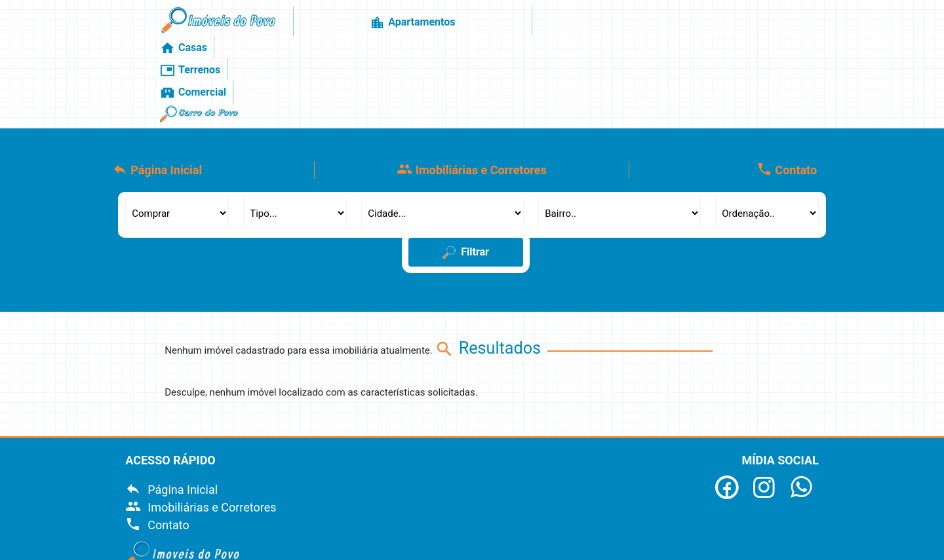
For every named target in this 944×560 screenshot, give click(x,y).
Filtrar (466, 175)
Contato (787, 92)
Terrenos (583, 26)
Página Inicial (157, 92)
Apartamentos (438, 26)
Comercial (660, 26)
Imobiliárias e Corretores (472, 92)
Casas (517, 26)
